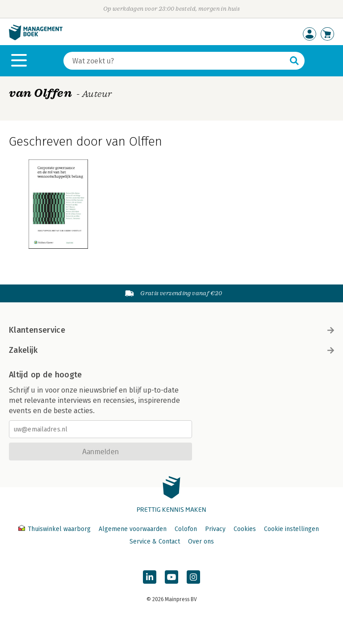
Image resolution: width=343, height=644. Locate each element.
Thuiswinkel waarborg (55, 529)
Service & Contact (155, 542)
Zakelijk (171, 350)
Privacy (215, 529)
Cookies (245, 529)
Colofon (186, 529)
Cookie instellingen (291, 529)
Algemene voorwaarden (133, 529)
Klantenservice (171, 330)
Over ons (201, 542)
